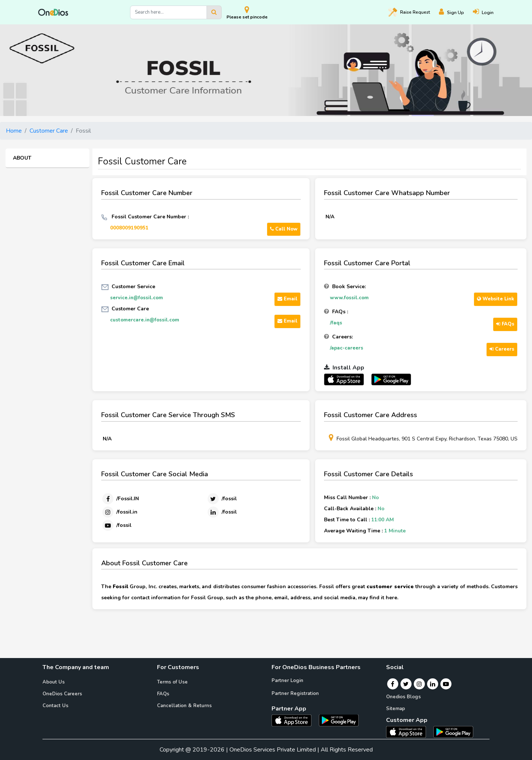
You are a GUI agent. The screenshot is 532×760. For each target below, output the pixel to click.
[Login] (488, 12)
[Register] (456, 12)
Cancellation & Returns (184, 706)
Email (287, 299)
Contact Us (55, 706)
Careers (502, 349)
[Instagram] (119, 512)
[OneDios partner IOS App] (347, 379)
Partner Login (287, 681)
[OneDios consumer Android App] (453, 732)
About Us (54, 682)
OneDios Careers (62, 694)
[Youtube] (116, 525)
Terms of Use (172, 682)
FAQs (505, 324)
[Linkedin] (222, 512)
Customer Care (49, 131)
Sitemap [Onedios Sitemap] (395, 709)
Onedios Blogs (403, 697)
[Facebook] (120, 499)
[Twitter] (222, 499)
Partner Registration (295, 693)
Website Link (496, 299)
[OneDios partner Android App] (391, 379)
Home (14, 131)
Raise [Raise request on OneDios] (409, 12)
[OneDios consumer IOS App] (409, 732)
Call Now (284, 229)
